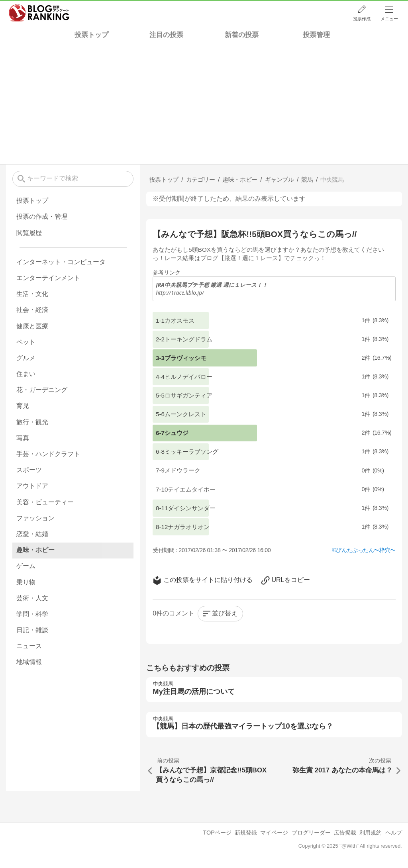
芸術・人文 (32, 598)
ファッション (35, 518)
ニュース (29, 646)
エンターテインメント (48, 278)
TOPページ (217, 833)
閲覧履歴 (29, 233)
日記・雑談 (32, 630)
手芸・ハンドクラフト (48, 454)
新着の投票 (242, 35)
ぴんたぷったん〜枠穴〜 (366, 550)
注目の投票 (166, 35)
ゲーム (26, 566)
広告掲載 (345, 833)
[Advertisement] (204, 104)
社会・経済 (32, 310)
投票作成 (362, 19)
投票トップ (91, 35)
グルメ (26, 358)
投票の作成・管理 (42, 217)
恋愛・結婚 (32, 534)
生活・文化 (32, 294)
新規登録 (246, 833)
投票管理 (316, 35)
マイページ (274, 833)
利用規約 (371, 833)
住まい (26, 374)
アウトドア (32, 486)
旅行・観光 (32, 422)
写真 (23, 438)
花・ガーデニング (42, 390)
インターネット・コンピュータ (61, 262)
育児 (23, 406)
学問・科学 (32, 614)
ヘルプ (394, 833)
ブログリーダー (311, 833)
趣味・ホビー (35, 550)
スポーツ (29, 470)
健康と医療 (32, 326)
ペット (26, 342)
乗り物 (26, 582)
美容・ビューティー (45, 502)
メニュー (389, 19)
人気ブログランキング (39, 13)
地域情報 (29, 662)
